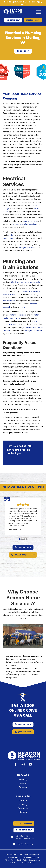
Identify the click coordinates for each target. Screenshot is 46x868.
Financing (23, 804)
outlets (11, 235)
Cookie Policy (22, 860)
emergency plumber (33, 330)
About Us (23, 801)
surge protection (30, 221)
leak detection (9, 301)
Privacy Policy (10, 860)
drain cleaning (30, 327)
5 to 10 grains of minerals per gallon (26, 282)
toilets (22, 307)
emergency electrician (28, 247)
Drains (23, 783)
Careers (23, 812)
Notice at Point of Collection (25, 863)
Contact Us (23, 808)
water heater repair (18, 315)
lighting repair (9, 238)
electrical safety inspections (25, 224)
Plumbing (23, 780)
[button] (39, 12)
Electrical (23, 787)
